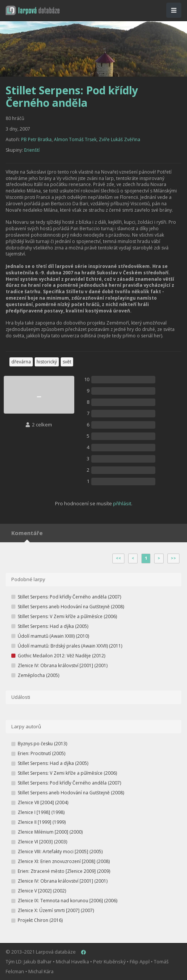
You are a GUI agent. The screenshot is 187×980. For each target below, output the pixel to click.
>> (173, 558)
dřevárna (21, 362)
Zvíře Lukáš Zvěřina (120, 139)
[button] (33, 10)
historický (47, 362)
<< (118, 558)
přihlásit (122, 503)
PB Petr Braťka (36, 139)
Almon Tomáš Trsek (75, 139)
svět (67, 362)
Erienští (32, 150)
